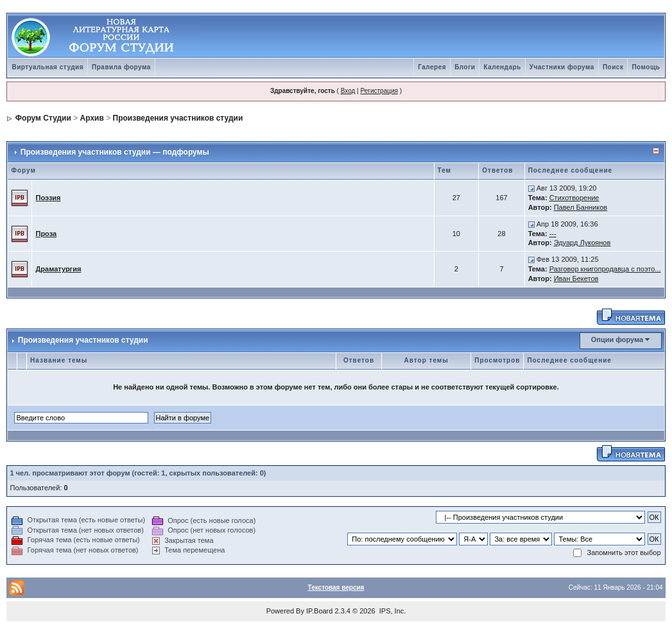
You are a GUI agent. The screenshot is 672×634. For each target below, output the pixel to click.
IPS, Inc (392, 611)
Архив (92, 118)
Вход (348, 91)
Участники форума (562, 67)
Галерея (432, 67)
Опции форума (617, 339)
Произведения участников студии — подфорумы (115, 152)
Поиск (613, 67)
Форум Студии (43, 118)
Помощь (646, 67)
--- (553, 234)
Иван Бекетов (576, 278)
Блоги (465, 67)
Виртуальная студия (47, 67)
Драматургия (58, 269)
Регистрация (379, 91)
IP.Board (319, 611)
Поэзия (48, 198)
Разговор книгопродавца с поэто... (605, 269)
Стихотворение (574, 198)
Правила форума (121, 67)
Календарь (502, 67)
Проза (46, 234)
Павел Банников (581, 207)
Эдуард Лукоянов (582, 243)
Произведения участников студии (178, 118)
